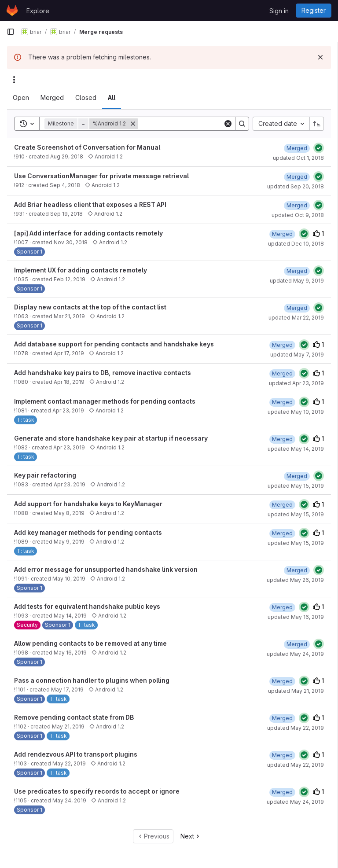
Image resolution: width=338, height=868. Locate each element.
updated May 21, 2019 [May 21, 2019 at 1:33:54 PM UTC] (296, 691)
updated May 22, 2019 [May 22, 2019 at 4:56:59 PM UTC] (296, 728)
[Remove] (133, 124)
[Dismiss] (320, 57)
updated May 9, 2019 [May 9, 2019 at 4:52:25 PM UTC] (297, 281)
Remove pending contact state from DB (74, 717)
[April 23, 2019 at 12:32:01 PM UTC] (282, 373)
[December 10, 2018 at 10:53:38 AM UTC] (282, 234)
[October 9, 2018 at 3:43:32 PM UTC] (297, 205)
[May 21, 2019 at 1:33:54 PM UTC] (282, 681)
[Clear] (228, 124)
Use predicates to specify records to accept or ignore (97, 791)
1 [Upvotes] (318, 234)
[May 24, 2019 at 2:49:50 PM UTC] (297, 644)
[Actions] (14, 80)
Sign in (279, 11)
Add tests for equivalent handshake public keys (87, 606)
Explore (38, 11)
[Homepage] (12, 11)
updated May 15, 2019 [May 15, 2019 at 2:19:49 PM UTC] (296, 486)
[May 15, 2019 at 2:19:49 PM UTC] (297, 476)
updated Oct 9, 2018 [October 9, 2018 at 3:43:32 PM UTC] (298, 215)
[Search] (193, 124)
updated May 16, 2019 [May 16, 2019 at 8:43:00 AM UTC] (296, 617)
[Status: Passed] (319, 148)
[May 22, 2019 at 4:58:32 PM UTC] (282, 755)
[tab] (21, 98)
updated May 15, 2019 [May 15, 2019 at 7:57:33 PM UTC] (296, 543)
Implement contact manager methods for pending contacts (105, 401)
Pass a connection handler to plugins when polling (92, 680)
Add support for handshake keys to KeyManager (88, 504)
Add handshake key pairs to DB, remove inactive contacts (103, 373)
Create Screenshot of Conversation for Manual (87, 147)
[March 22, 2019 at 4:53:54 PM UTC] (297, 308)
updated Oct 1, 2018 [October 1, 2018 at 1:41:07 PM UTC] (298, 158)
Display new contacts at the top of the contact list (90, 307)
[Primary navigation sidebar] (11, 32)
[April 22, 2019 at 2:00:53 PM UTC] (282, 345)
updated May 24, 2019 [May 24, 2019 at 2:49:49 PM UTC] (295, 654)
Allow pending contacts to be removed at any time (90, 643)
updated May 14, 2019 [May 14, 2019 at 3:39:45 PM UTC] (296, 449)
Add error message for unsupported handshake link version (106, 569)
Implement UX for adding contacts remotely (81, 270)
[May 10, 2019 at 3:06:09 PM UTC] (282, 402)
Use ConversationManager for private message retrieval (101, 176)
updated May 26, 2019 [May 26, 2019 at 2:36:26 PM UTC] (295, 580)
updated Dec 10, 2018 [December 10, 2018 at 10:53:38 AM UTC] (296, 244)
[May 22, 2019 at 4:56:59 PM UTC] (282, 718)
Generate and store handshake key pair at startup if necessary (111, 438)
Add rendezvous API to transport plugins (76, 754)
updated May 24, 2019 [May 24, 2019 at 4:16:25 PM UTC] (295, 802)
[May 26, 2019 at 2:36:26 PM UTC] (297, 570)
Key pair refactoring (45, 475)
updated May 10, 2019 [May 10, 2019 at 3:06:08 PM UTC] (296, 412)
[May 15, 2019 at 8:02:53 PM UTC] (282, 607)
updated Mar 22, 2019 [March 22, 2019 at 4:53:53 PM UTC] (296, 318)
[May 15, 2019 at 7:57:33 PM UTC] (282, 533)
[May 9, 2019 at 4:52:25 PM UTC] (297, 271)
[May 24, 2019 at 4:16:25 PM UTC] (282, 792)
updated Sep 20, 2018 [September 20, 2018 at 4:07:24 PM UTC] (296, 186)
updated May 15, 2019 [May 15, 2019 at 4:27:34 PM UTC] (296, 514)
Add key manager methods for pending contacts (88, 532)
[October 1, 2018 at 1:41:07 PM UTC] (297, 148)
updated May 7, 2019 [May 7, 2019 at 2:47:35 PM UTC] (297, 355)
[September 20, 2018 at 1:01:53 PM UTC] (297, 177)
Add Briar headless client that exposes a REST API (90, 204)
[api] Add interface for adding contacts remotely (88, 233)
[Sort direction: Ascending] (317, 124)
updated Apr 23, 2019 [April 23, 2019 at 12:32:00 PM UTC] (296, 383)
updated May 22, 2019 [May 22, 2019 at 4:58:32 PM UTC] (296, 765)
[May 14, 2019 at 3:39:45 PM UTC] (282, 439)
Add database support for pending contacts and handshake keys (114, 344)
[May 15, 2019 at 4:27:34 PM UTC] (282, 505)
